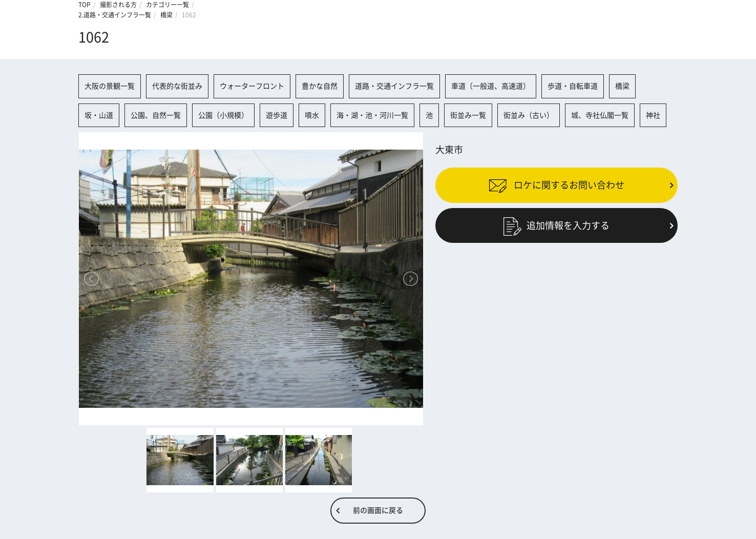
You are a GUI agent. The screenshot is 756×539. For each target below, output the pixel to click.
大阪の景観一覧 (110, 86)
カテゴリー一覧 (167, 5)
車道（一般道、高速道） (491, 86)
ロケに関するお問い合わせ (556, 185)
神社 (653, 115)
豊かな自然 (320, 86)
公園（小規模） (223, 115)
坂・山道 (99, 115)
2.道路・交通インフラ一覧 (115, 15)
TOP (85, 5)
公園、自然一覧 (156, 115)
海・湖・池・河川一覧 (372, 115)
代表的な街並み (177, 86)
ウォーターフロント (252, 86)
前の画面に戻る (378, 510)
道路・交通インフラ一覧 (394, 86)
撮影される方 (118, 5)
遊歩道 (277, 115)
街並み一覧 (468, 115)
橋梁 (166, 15)
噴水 (312, 115)
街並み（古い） (529, 115)
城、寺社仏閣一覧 (600, 115)
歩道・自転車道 (573, 86)
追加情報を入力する (556, 225)
